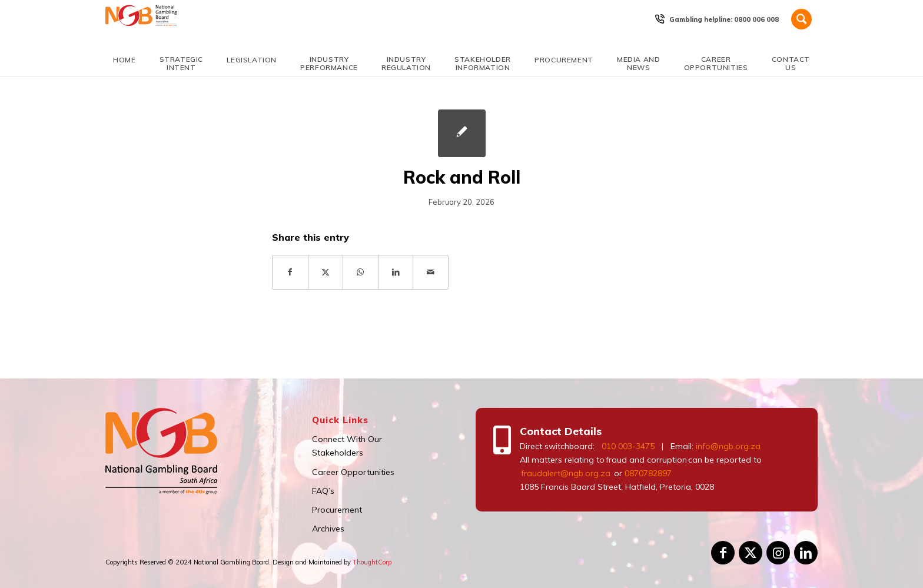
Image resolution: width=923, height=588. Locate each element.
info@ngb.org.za (728, 446)
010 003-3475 (628, 446)
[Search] (801, 19)
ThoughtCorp (372, 562)
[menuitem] (724, 19)
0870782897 (648, 473)
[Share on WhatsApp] (361, 272)
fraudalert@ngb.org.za (565, 473)
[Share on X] (326, 272)
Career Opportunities (353, 472)
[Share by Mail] (431, 272)
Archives (328, 529)
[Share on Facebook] (290, 272)
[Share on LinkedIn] (396, 272)
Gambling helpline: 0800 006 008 (724, 19)
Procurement (337, 510)
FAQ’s (323, 491)
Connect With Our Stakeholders (347, 446)
